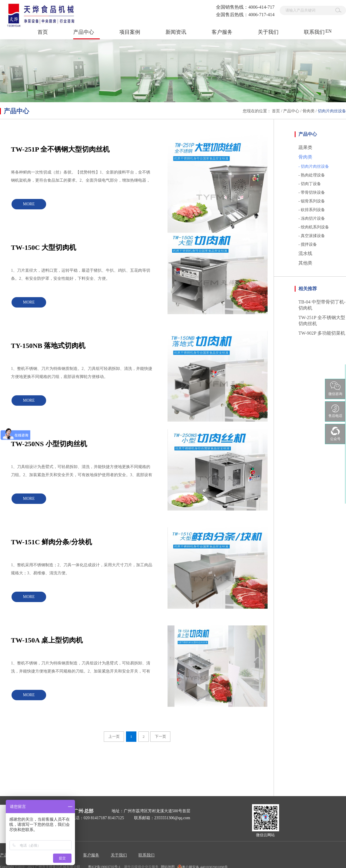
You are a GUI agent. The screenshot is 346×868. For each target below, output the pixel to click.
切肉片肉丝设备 (332, 111)
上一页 (114, 736)
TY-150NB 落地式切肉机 (48, 346)
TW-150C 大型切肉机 (44, 247)
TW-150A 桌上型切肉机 (47, 640)
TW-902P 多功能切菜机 (322, 333)
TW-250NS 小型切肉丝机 (49, 444)
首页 (43, 32)
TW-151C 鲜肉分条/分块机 (51, 542)
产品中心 (291, 111)
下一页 (160, 736)
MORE (29, 204)
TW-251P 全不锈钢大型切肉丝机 (60, 149)
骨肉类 (309, 111)
